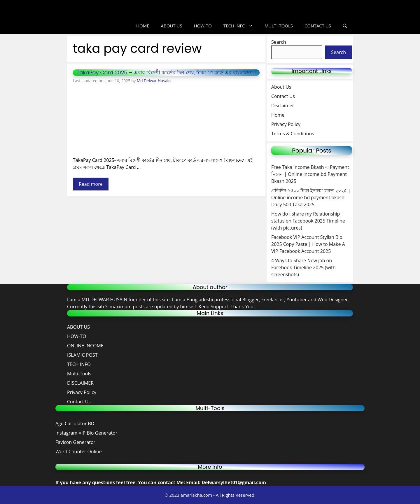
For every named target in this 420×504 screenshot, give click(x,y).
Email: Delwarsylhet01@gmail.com (226, 482)
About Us (281, 87)
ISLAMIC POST (82, 355)
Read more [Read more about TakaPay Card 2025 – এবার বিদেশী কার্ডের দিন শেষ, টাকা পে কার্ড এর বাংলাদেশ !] (91, 184)
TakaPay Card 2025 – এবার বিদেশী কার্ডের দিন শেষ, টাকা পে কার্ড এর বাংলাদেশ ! (166, 72)
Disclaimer (283, 106)
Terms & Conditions (293, 134)
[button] (345, 26)
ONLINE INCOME (85, 346)
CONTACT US (318, 26)
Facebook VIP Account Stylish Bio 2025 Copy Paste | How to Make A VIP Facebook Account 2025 (308, 244)
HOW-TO (203, 26)
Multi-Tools (79, 374)
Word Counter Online (79, 452)
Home (278, 115)
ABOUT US (172, 26)
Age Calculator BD (75, 423)
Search (279, 42)
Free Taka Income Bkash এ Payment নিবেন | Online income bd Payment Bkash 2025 (310, 174)
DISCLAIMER (80, 383)
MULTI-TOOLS (279, 26)
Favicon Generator (76, 442)
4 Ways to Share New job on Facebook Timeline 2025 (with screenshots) (303, 267)
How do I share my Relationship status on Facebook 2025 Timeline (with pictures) (308, 221)
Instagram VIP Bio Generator (86, 433)
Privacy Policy (286, 124)
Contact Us (283, 96)
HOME (143, 26)
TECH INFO (241, 26)
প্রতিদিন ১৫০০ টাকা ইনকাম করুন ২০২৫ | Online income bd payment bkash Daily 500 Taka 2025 (311, 197)
